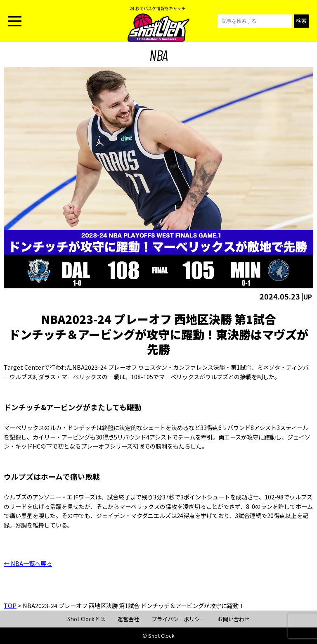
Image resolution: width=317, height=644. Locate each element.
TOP (10, 606)
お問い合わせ (234, 619)
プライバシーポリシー (178, 619)
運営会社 (128, 619)
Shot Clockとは (86, 619)
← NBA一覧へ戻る (28, 563)
